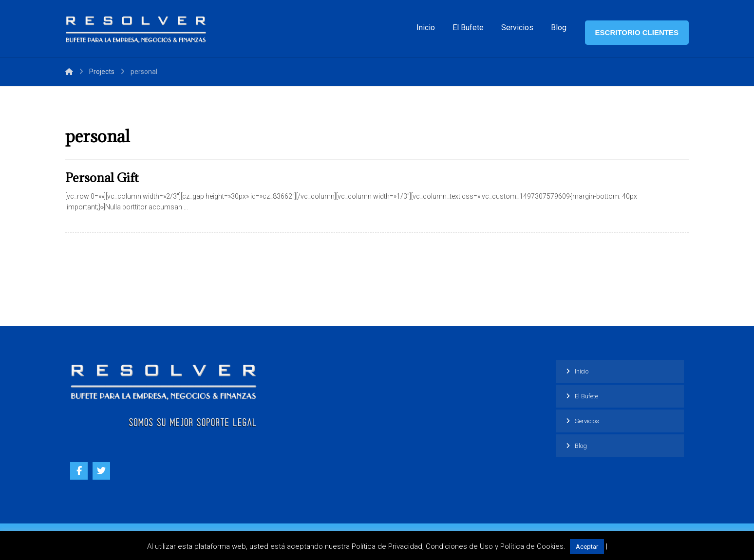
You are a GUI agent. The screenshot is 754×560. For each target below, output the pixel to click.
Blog (581, 446)
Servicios (587, 421)
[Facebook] (79, 471)
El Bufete (586, 396)
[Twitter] (101, 471)
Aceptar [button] (587, 547)
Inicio (582, 371)
